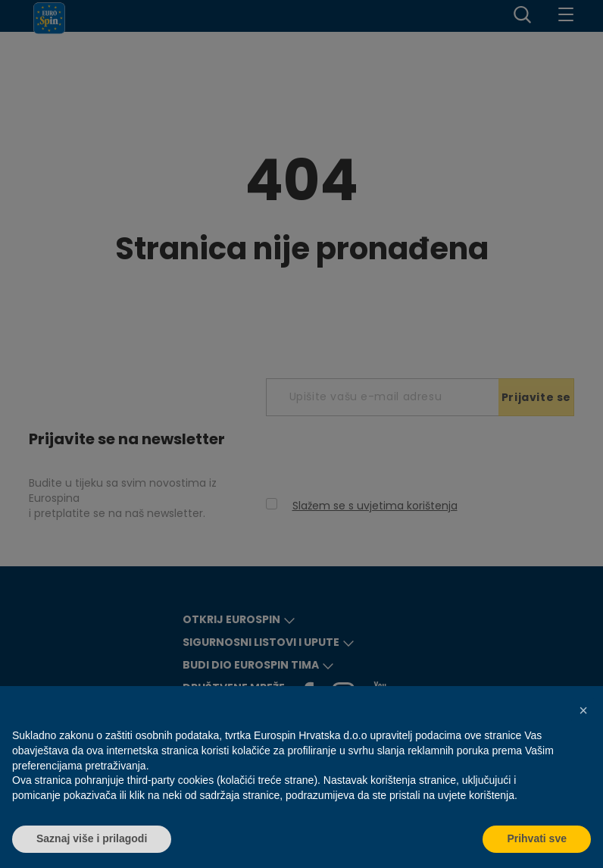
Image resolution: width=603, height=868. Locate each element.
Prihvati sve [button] (537, 838)
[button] (583, 710)
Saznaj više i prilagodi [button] (92, 838)
